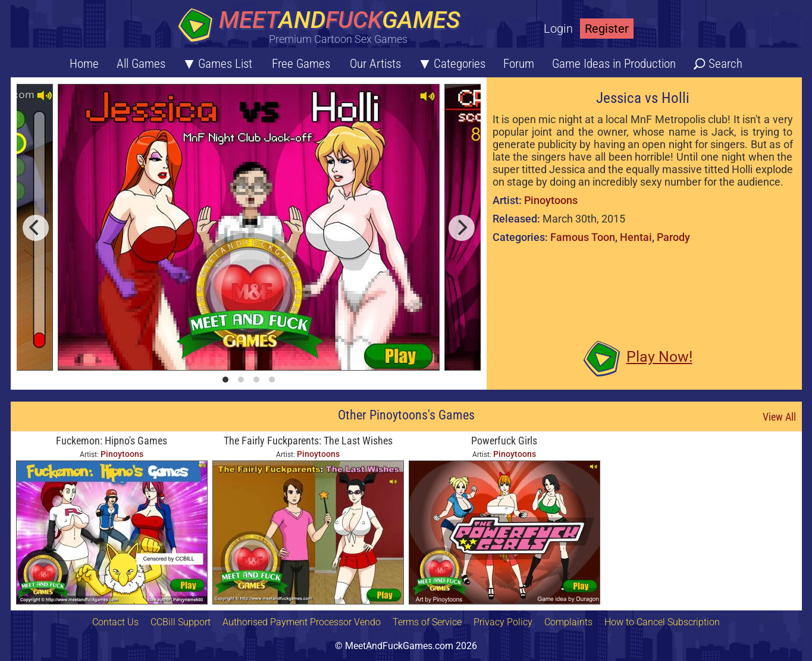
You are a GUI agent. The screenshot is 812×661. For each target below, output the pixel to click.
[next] (462, 228)
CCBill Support (181, 622)
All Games (141, 64)
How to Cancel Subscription (662, 622)
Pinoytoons (551, 200)
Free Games (301, 64)
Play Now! (659, 357)
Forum (519, 64)
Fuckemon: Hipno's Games (112, 441)
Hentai (636, 237)
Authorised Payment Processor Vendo (302, 622)
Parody (673, 237)
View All (779, 417)
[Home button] (323, 26)
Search (725, 64)
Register (607, 29)
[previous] (36, 228)
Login (558, 29)
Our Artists (375, 64)
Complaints (568, 622)
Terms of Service (427, 622)
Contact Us (115, 622)
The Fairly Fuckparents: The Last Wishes (308, 441)
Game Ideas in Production (614, 64)
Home (84, 64)
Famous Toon (583, 237)
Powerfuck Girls (504, 441)
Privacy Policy (503, 622)
